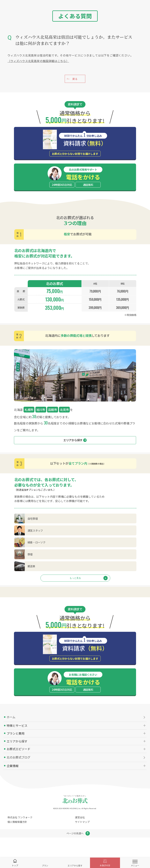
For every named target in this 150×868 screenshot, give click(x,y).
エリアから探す (75, 440)
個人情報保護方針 (17, 822)
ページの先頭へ (75, 833)
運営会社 (80, 817)
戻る (75, 79)
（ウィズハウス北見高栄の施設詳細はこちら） (38, 61)
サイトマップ (82, 822)
